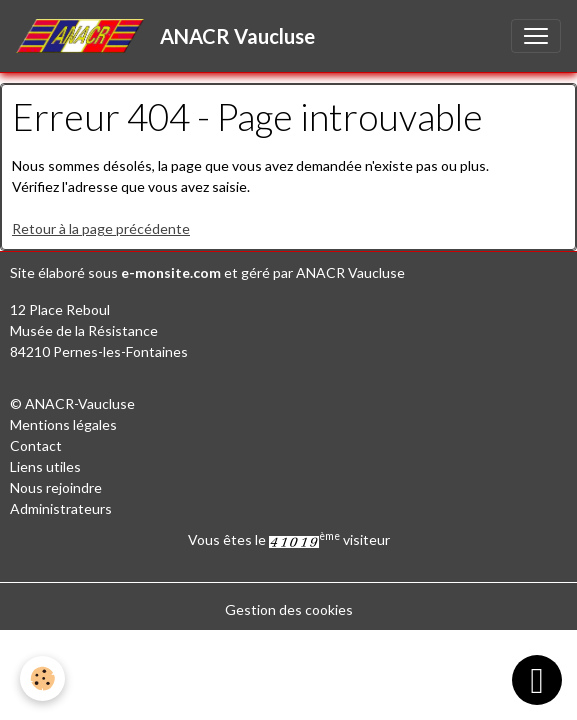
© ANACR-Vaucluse (72, 403)
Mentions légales (63, 424)
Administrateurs (61, 508)
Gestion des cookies (289, 609)
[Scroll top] (537, 680)
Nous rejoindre (56, 487)
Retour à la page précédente (101, 228)
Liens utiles (45, 466)
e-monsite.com (171, 272)
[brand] (169, 36)
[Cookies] (42, 678)
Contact (36, 445)
